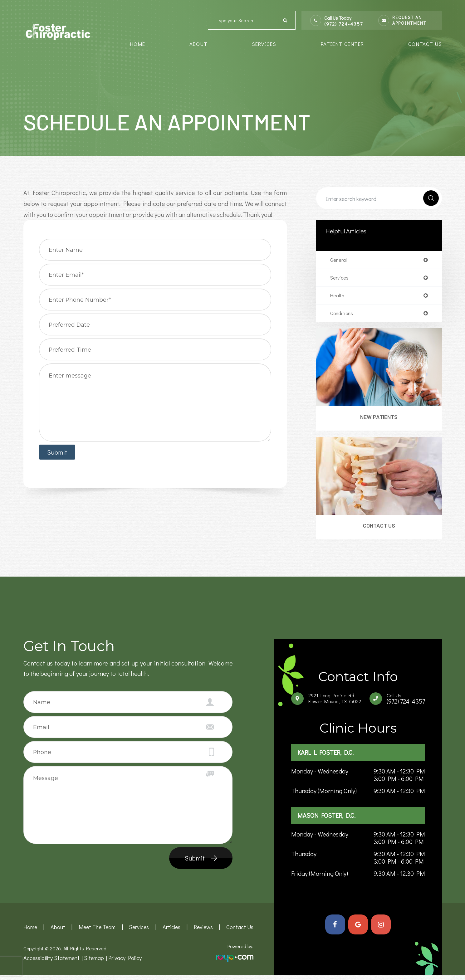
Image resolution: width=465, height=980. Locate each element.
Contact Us (425, 44)
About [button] (198, 44)
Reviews (205, 932)
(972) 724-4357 (344, 24)
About (58, 932)
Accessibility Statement (49, 963)
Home (137, 44)
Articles (172, 932)
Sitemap (88, 963)
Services (139, 932)
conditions (343, 315)
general (339, 260)
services (340, 279)
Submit (195, 863)
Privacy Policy (117, 963)
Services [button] (264, 44)
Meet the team (97, 932)
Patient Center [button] (342, 44)
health (338, 297)
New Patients (379, 420)
